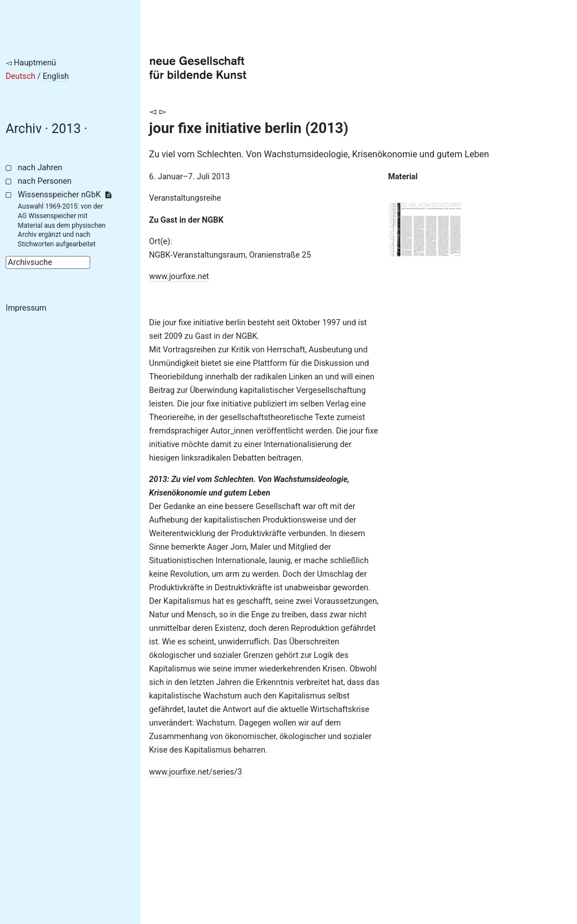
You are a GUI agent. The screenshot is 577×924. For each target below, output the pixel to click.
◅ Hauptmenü (31, 63)
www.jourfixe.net (179, 277)
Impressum (26, 308)
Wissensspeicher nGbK (65, 195)
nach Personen (45, 181)
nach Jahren (40, 168)
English (56, 76)
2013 (66, 129)
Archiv (24, 129)
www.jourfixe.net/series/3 (196, 772)
